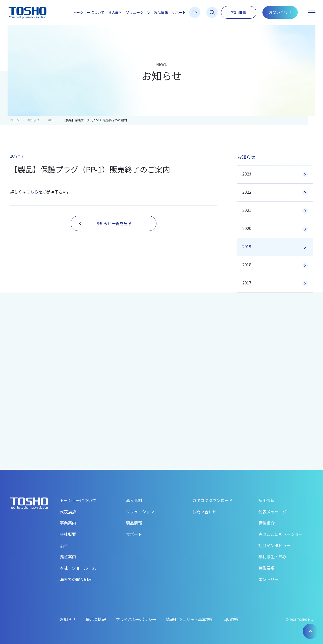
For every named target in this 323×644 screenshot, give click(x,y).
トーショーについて (89, 12)
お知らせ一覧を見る (105, 223)
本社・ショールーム (78, 568)
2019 (51, 120)
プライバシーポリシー (136, 619)
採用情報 (239, 12)
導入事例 (115, 12)
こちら (32, 192)
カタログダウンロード (212, 500)
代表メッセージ (273, 512)
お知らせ (33, 120)
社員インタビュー (275, 545)
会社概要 (68, 534)
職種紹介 (266, 523)
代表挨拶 (68, 512)
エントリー (268, 579)
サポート (179, 12)
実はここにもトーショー (281, 534)
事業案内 (68, 523)
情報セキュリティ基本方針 (190, 619)
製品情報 (161, 12)
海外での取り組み (76, 579)
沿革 (64, 545)
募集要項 (266, 568)
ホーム (15, 120)
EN (195, 12)
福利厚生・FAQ (272, 557)
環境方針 (232, 619)
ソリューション (138, 12)
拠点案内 (68, 557)
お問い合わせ (280, 12)
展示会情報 (96, 619)
